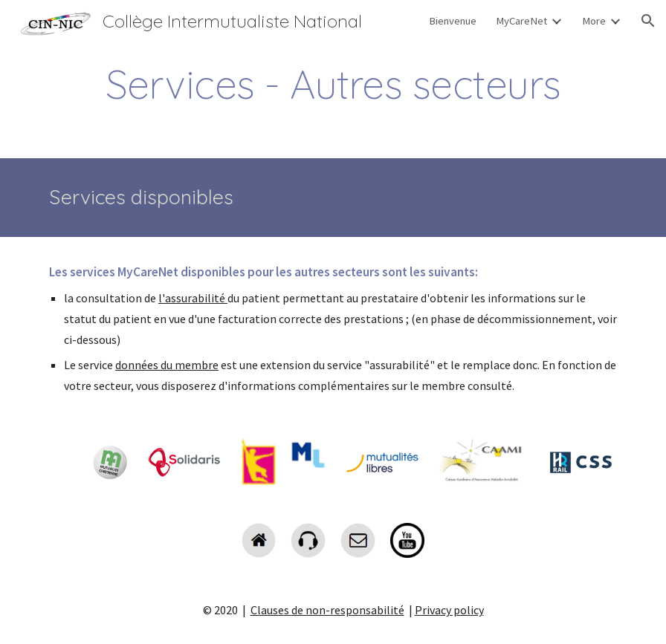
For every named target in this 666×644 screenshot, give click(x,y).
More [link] (594, 21)
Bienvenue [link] (453, 21)
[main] (333, 84)
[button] (648, 21)
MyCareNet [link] (521, 21)
